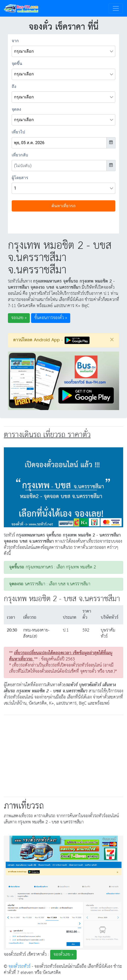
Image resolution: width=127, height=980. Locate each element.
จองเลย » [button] (19, 318)
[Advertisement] (64, 755)
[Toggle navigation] (116, 8)
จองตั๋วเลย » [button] (63, 955)
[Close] (112, 340)
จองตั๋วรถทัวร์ (19, 967)
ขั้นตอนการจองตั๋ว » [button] (51, 318)
